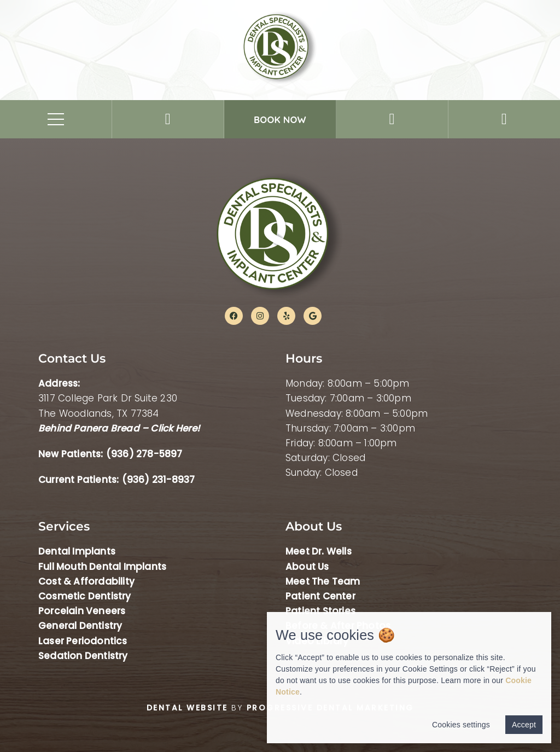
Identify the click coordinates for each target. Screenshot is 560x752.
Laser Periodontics (83, 641)
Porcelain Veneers (82, 611)
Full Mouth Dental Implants (102, 567)
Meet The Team (323, 581)
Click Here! (175, 428)
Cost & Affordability (86, 581)
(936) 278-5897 (144, 454)
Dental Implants (77, 551)
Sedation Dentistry (83, 656)
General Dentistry (80, 626)
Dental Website (187, 708)
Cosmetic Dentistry (85, 596)
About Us (307, 567)
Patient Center (320, 596)
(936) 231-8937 (159, 480)
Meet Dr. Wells (319, 551)
